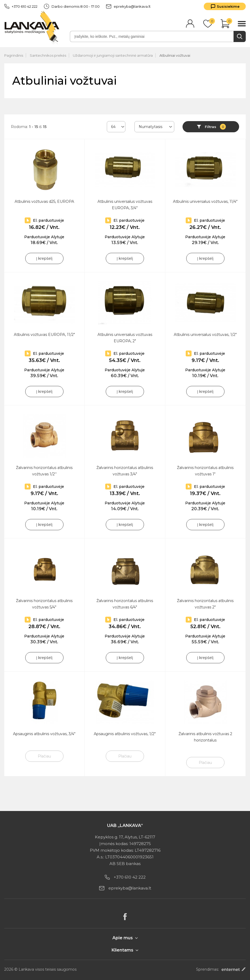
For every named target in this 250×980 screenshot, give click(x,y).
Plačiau (44, 756)
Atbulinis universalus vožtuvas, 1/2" (205, 335)
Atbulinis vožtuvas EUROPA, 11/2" (44, 335)
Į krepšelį (44, 258)
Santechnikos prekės (48, 55)
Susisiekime (228, 6)
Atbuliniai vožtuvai (175, 55)
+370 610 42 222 (21, 6)
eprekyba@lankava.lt (128, 6)
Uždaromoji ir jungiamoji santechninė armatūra (113, 55)
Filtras (215, 127)
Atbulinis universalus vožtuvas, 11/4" (205, 201)
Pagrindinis (14, 55)
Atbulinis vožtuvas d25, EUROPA (44, 201)
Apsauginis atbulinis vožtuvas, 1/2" (125, 734)
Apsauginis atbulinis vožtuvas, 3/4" (44, 734)
